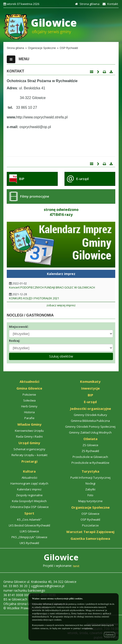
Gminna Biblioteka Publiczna (90, 421)
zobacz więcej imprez (61, 305)
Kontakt (110, 4)
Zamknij (109, 635)
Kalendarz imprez (29, 489)
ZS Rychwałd (90, 451)
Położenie (29, 395)
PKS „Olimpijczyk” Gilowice (29, 537)
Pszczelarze (90, 525)
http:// (21, 117)
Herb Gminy (29, 406)
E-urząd (82, 179)
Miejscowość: (19, 327)
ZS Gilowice (90, 445)
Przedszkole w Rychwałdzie (90, 463)
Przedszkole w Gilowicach (90, 457)
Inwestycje (90, 388)
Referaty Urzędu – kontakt (29, 455)
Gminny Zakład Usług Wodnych (90, 432)
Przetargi (29, 461)
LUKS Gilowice (29, 531)
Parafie (29, 418)
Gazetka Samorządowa (90, 538)
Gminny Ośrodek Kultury (90, 415)
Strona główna (87, 4)
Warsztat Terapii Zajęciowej (90, 532)
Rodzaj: (15, 341)
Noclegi (90, 483)
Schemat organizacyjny (29, 449)
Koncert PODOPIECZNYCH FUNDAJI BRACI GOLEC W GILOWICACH (52, 287)
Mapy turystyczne (90, 501)
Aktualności (29, 381)
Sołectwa (29, 400)
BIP (22, 179)
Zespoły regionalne (29, 495)
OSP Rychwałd (90, 519)
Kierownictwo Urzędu (29, 431)
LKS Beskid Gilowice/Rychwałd (29, 525)
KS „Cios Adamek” (29, 519)
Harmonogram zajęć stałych (29, 483)
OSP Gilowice (90, 514)
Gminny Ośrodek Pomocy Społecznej (90, 427)
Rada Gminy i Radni (29, 436)
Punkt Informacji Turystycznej (90, 478)
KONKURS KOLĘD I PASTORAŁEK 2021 (34, 298)
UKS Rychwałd (29, 543)
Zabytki (90, 489)
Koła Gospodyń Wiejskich (29, 501)
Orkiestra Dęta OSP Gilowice (29, 507)
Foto (90, 495)
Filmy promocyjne (35, 196)
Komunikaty (90, 381)
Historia (29, 412)
